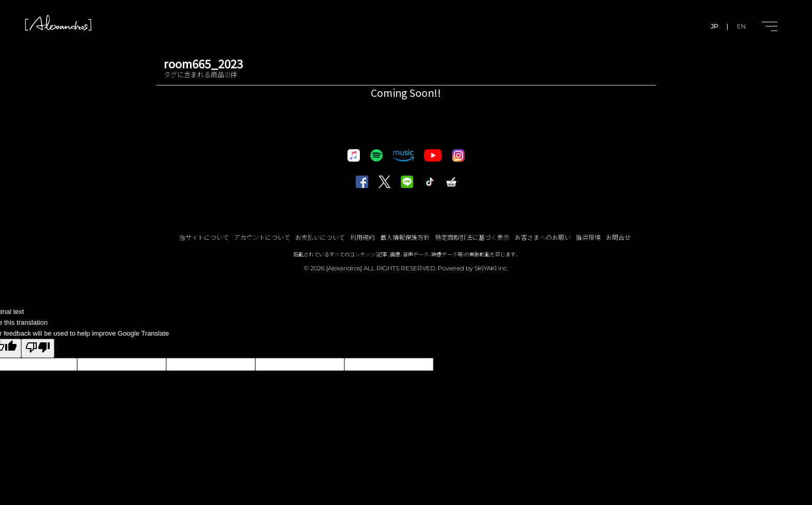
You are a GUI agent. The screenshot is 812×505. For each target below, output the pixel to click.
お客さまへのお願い (543, 237)
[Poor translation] (38, 348)
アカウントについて (262, 237)
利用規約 (363, 237)
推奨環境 (588, 237)
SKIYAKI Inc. (491, 268)
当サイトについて (204, 237)
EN (741, 26)
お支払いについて (320, 237)
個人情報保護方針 (405, 237)
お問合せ (618, 237)
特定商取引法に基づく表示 (472, 237)
